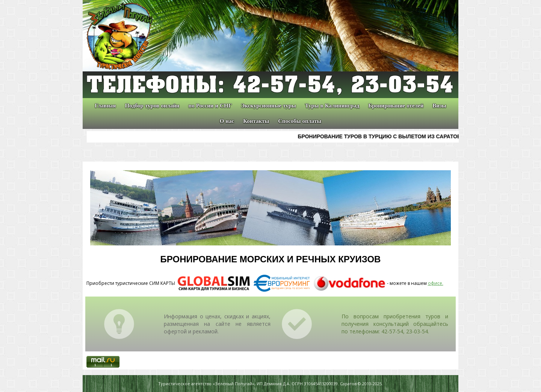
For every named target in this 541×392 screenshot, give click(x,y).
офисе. (436, 283)
